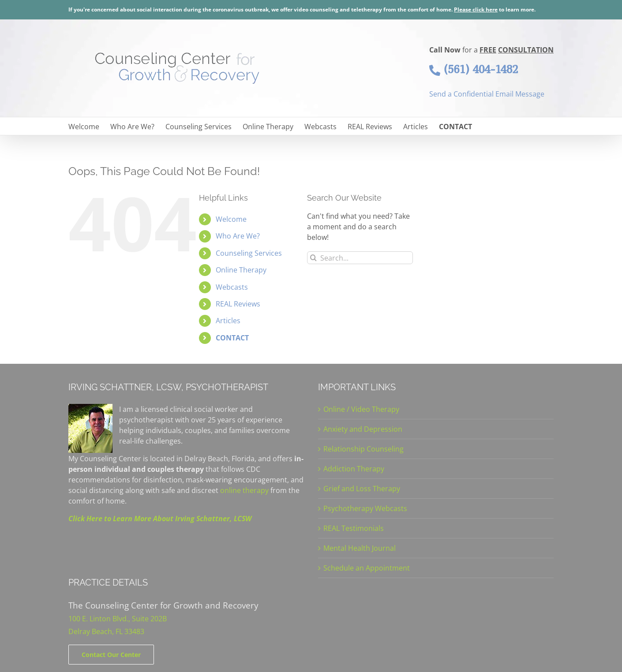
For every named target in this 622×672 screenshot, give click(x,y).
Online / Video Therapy (361, 409)
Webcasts (232, 287)
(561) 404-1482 (474, 69)
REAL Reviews (238, 304)
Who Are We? (238, 236)
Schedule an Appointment (367, 568)
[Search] (313, 258)
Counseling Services (249, 253)
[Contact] (111, 655)
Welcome (231, 219)
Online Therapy (241, 270)
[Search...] (360, 258)
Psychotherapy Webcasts (365, 508)
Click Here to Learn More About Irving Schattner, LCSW (160, 519)
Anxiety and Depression (363, 429)
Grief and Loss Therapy (362, 489)
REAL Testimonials (354, 528)
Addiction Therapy (354, 469)
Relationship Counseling (363, 449)
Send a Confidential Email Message (487, 94)
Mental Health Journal (360, 548)
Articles (228, 321)
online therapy (244, 490)
